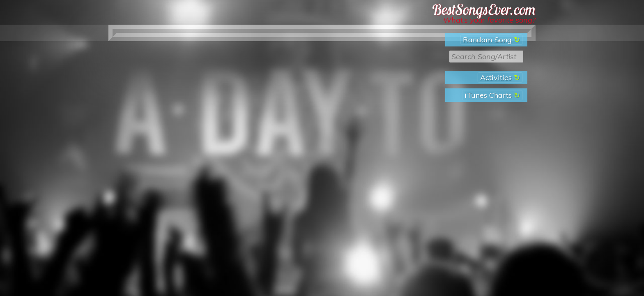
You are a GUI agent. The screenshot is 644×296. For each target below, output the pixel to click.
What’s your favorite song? (489, 20)
